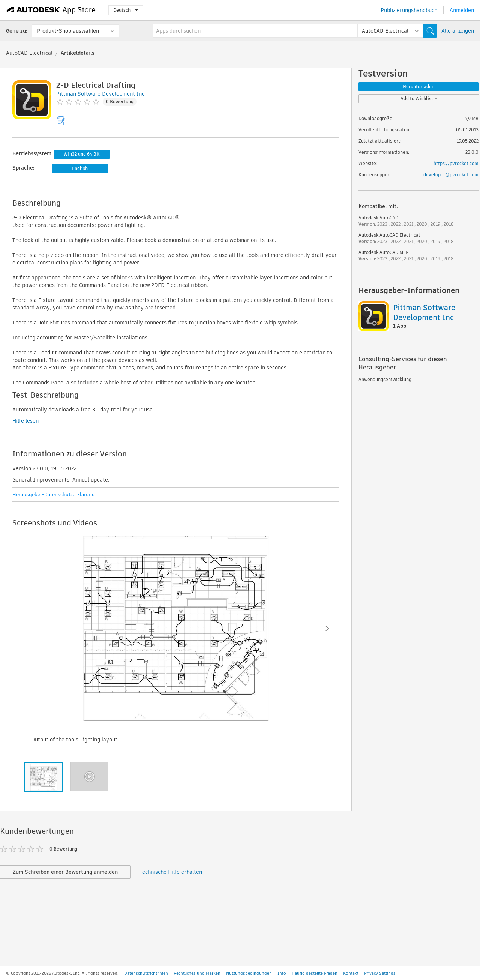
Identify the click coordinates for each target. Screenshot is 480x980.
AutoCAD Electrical (29, 53)
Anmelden (462, 10)
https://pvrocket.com (456, 163)
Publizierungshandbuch (409, 10)
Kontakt (351, 973)
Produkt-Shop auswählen (68, 31)
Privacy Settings (380, 973)
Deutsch (126, 10)
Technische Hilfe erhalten (171, 872)
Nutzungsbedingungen (249, 973)
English (80, 168)
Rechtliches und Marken (197, 973)
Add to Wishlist (419, 98)
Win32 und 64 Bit (82, 154)
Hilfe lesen (25, 421)
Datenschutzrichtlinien (146, 973)
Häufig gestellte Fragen (315, 973)
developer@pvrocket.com (451, 175)
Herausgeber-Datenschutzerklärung (54, 495)
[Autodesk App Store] (51, 10)
